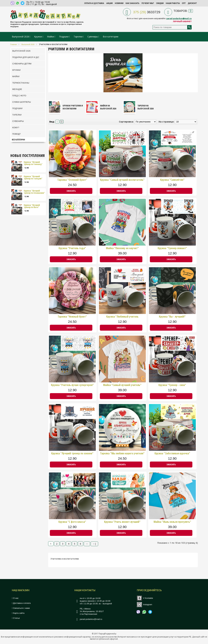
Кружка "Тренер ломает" (172, 248)
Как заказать (133, 3)
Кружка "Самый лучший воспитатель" (122, 180)
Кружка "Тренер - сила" (172, 385)
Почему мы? (148, 3)
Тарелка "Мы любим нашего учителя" (122, 453)
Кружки (38, 37)
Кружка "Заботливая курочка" (172, 453)
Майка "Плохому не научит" (122, 248)
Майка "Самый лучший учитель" (122, 385)
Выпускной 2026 (20, 37)
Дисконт (192, 3)
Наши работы (173, 3)
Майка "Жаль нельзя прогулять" (172, 522)
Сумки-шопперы (22, 102)
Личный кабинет (182, 21)
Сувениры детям (22, 64)
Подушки (64, 37)
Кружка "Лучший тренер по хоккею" (72, 453)
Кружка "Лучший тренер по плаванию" (34, 192)
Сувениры (93, 37)
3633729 (147, 12)
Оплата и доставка (94, 3)
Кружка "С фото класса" (72, 522)
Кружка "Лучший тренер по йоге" (32, 206)
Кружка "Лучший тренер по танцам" (33, 177)
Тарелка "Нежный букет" (72, 317)
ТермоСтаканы (21, 83)
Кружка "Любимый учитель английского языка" (122, 317)
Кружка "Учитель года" (72, 248)
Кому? (16, 128)
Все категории (111, 37)
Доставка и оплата (21, 603)
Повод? (17, 134)
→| (94, 544)
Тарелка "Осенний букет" (72, 180)
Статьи (16, 618)
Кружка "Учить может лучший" (122, 522)
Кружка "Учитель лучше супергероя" (72, 385)
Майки (50, 37)
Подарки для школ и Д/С (26, 57)
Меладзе (17, 89)
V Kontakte (148, 598)
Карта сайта (18, 613)
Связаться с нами (21, 608)
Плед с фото (19, 96)
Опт (184, 3)
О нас (15, 598)
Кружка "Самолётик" (172, 180)
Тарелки (78, 37)
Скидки (160, 3)
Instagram (148, 604)
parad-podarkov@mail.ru (179, 18)
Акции (109, 3)
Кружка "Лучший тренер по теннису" (33, 163)
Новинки (119, 3)
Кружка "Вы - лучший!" (172, 317)
